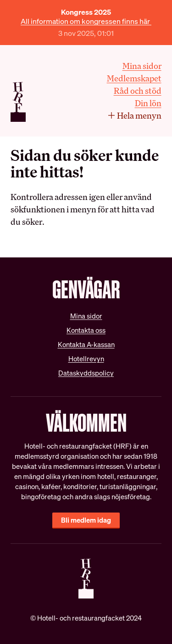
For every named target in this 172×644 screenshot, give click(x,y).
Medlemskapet (134, 78)
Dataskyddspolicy (86, 373)
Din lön (148, 103)
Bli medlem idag (86, 520)
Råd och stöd (138, 91)
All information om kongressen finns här (86, 21)
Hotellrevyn (86, 359)
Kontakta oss (86, 330)
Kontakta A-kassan (86, 345)
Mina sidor (142, 66)
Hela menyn (134, 115)
